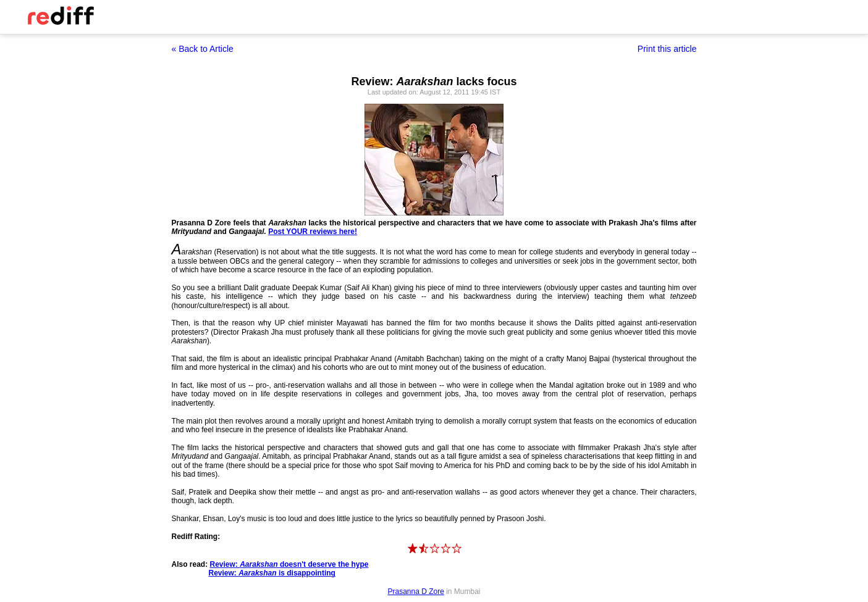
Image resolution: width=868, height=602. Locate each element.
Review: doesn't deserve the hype (289, 564)
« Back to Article (203, 49)
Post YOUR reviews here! (313, 232)
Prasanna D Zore (415, 592)
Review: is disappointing (272, 573)
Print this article (667, 49)
